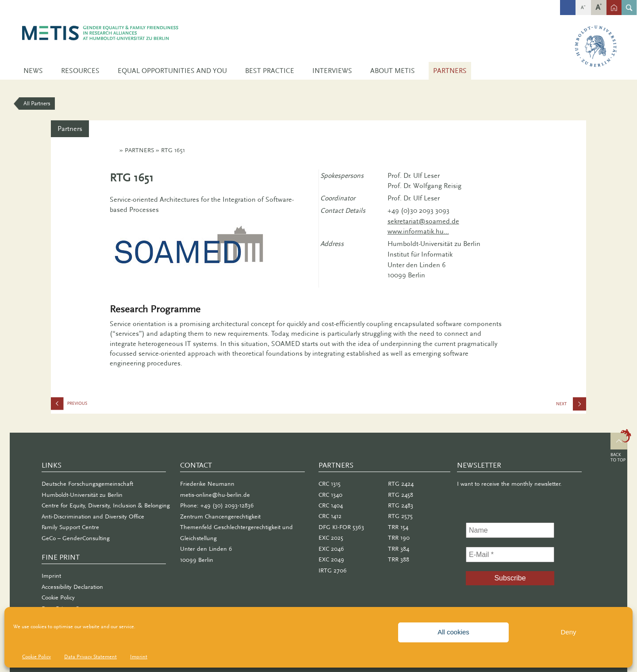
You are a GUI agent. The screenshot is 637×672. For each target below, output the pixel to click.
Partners (450, 71)
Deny (568, 632)
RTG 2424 (401, 484)
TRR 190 (399, 538)
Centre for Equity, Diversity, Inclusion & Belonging (106, 505)
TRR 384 (399, 549)
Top (621, 447)
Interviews (332, 71)
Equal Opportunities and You (172, 71)
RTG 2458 (401, 495)
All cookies (453, 632)
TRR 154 (398, 527)
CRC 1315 (330, 484)
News (33, 71)
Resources (80, 71)
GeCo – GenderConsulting (76, 538)
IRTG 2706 (579, 407)
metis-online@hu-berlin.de (215, 495)
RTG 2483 (401, 505)
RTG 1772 (95, 405)
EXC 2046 (331, 549)
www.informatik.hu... (418, 231)
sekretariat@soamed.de (423, 221)
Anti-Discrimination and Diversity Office (93, 516)
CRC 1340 (330, 495)
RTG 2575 (400, 516)
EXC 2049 (331, 559)
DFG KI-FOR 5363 (341, 527)
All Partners (37, 103)
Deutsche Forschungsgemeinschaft (87, 484)
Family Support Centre (70, 527)
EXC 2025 (331, 538)
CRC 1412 (330, 516)
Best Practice (270, 71)
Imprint (139, 657)
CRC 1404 (331, 505)
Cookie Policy (36, 657)
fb (568, 4)
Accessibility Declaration (72, 587)
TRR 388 (399, 559)
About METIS (393, 71)
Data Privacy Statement (90, 657)
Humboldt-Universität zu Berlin (82, 495)
